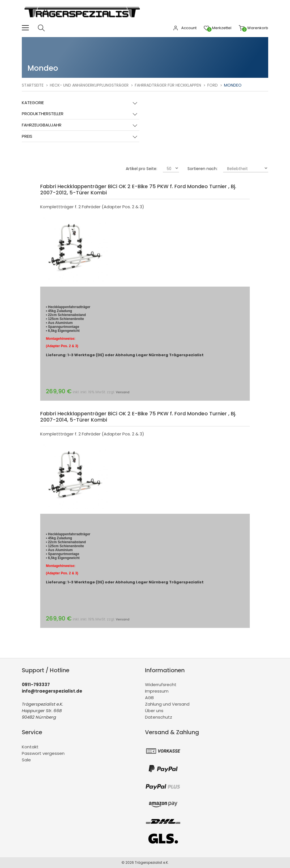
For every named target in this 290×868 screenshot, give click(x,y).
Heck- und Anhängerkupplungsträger (89, 85)
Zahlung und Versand (167, 704)
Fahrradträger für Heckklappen (168, 85)
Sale (26, 760)
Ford (213, 85)
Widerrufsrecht (161, 685)
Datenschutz (159, 717)
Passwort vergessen (43, 753)
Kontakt (30, 747)
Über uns (154, 711)
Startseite (33, 85)
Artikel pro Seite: (141, 169)
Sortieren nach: (202, 169)
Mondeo (233, 85)
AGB (149, 698)
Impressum (157, 691)
